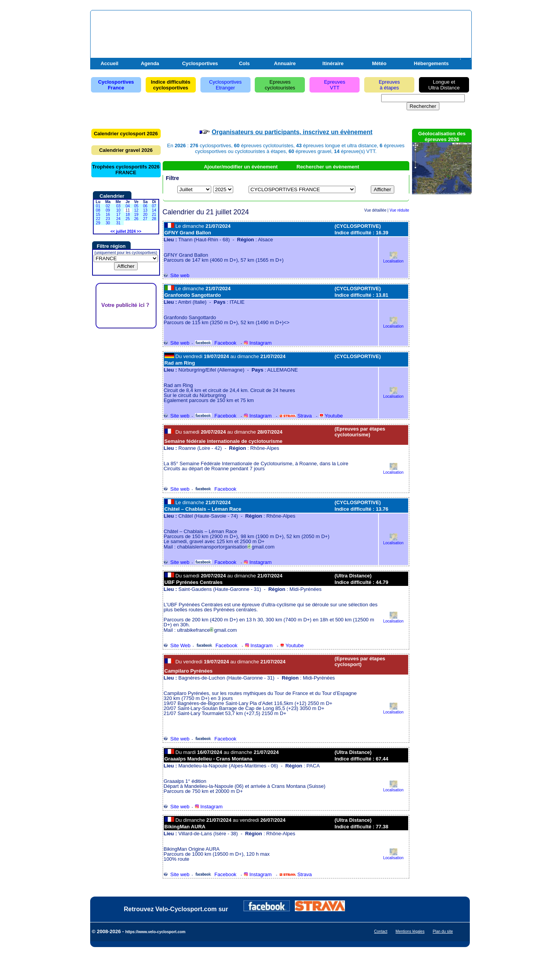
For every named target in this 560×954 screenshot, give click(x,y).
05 (136, 206)
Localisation (393, 259)
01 (98, 206)
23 (108, 219)
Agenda (150, 63)
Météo (379, 63)
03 (118, 206)
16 (108, 215)
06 (145, 206)
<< (113, 231)
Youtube (331, 416)
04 (128, 206)
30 (108, 223)
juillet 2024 (126, 231)
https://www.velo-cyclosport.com (155, 932)
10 (118, 210)
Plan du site (443, 931)
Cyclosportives (200, 63)
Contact (381, 931)
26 (136, 219)
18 (128, 215)
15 (98, 215)
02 (108, 206)
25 (128, 219)
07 (154, 206)
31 (118, 223)
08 (98, 210)
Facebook (216, 343)
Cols (244, 63)
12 (136, 210)
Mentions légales (410, 931)
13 (145, 210)
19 (136, 215)
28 (154, 219)
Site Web (177, 645)
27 (145, 219)
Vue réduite (399, 210)
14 (154, 210)
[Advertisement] (380, 32)
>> (139, 231)
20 (145, 215)
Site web (177, 275)
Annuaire (285, 63)
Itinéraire (333, 63)
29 (98, 223)
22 (98, 219)
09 (108, 210)
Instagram (258, 343)
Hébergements (431, 63)
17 (118, 215)
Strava (296, 416)
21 (154, 215)
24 (118, 219)
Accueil (109, 63)
